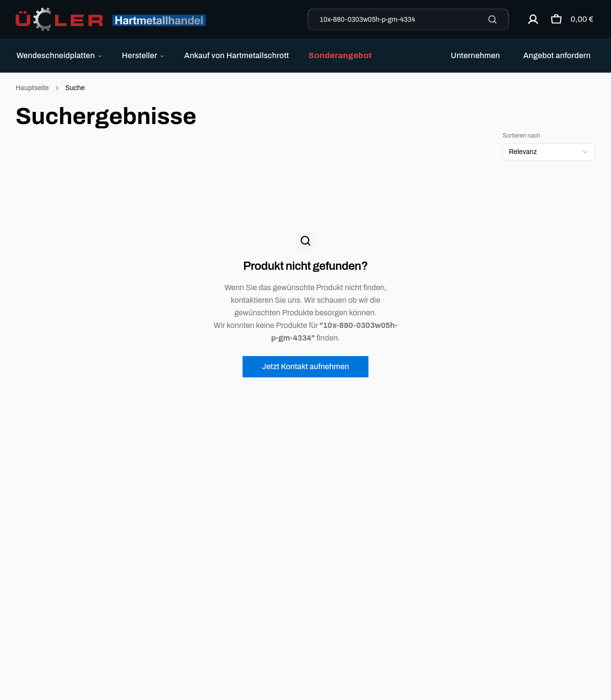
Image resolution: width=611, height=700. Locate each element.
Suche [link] (75, 88)
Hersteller (144, 55)
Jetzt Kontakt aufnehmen (305, 366)
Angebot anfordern (557, 55)
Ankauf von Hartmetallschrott (237, 55)
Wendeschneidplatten (60, 55)
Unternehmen (475, 55)
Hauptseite (32, 88)
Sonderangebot (340, 55)
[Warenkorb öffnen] (570, 19)
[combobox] (549, 152)
